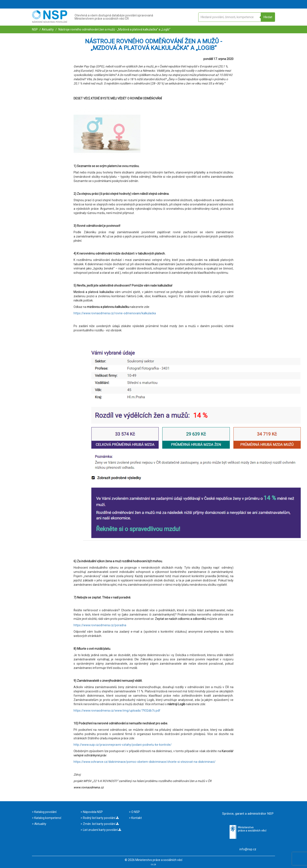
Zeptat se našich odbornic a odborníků (181, 619)
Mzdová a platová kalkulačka (94, 292)
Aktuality (48, 29)
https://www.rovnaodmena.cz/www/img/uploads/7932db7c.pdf (117, 711)
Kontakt (136, 818)
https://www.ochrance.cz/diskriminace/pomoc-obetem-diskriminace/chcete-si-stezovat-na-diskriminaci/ (145, 762)
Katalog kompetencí (47, 818)
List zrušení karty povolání (102, 830)
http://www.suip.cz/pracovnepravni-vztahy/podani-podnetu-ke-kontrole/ (123, 745)
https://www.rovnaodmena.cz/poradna (100, 625)
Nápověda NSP (93, 812)
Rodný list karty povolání (101, 818)
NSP (35, 29)
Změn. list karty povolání (101, 824)
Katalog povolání (45, 812)
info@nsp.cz (248, 849)
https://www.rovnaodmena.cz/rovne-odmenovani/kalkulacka (115, 313)
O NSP (135, 812)
